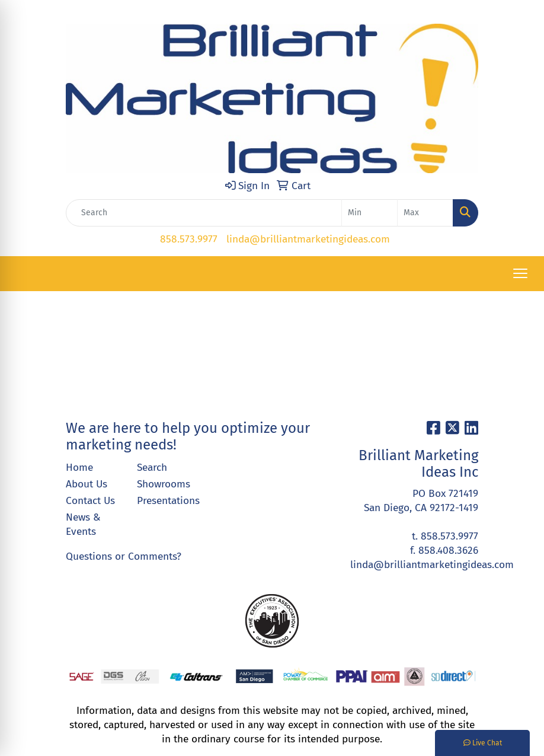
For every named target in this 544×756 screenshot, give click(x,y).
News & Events (83, 524)
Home (79, 468)
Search (152, 468)
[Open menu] (520, 273)
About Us (87, 484)
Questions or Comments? (124, 556)
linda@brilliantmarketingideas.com (308, 239)
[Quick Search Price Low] (369, 213)
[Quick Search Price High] (425, 213)
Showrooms (164, 484)
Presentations (165, 501)
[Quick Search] (204, 213)
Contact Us (90, 501)
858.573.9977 (189, 239)
